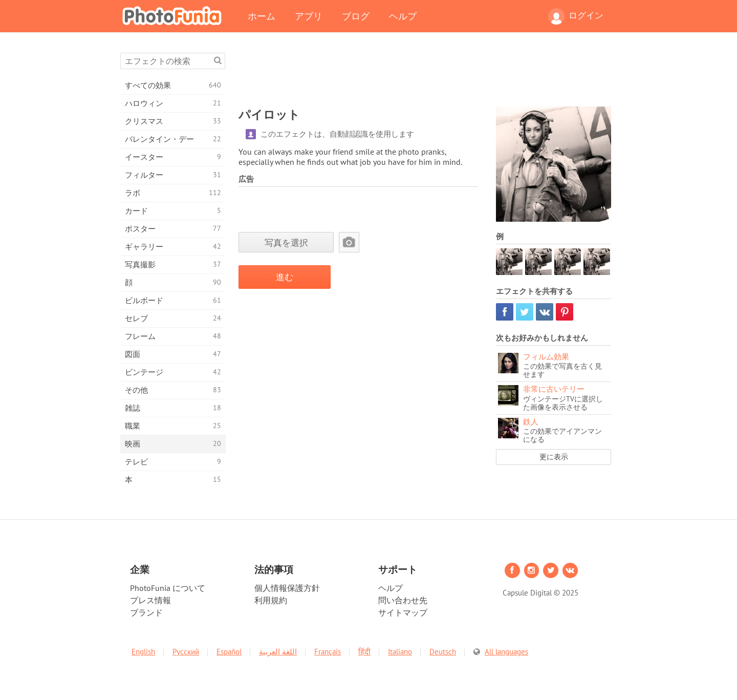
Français (328, 652)
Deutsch (443, 652)
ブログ (356, 16)
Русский (186, 652)
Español (229, 652)
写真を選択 (286, 242)
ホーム (262, 16)
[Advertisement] (425, 76)
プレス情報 (150, 600)
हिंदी (364, 652)
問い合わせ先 (403, 600)
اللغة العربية (278, 652)
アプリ (309, 16)
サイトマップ (403, 612)
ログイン (576, 16)
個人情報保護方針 (287, 588)
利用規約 (271, 600)
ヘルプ (403, 16)
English (143, 652)
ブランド (146, 612)
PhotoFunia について (168, 588)
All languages (506, 652)
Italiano (400, 652)
